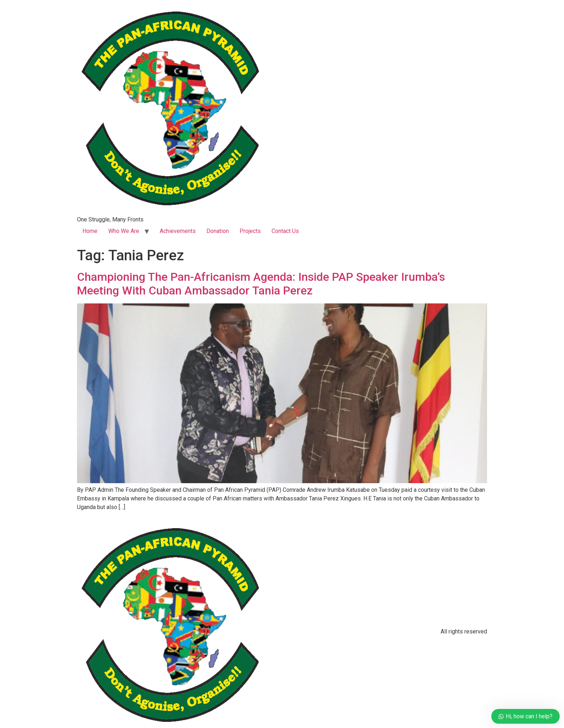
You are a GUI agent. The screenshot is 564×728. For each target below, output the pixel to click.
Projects (250, 231)
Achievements (178, 231)
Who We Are (124, 231)
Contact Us (285, 231)
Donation (218, 231)
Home (90, 231)
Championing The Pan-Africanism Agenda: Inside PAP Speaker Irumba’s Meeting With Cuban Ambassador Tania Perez (261, 284)
